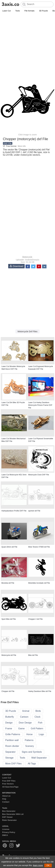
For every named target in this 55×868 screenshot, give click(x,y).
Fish (40, 723)
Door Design (25, 723)
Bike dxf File (33, 655)
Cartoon (24, 717)
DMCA (5, 835)
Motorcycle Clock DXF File (39, 475)
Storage (9, 758)
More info (22, 146)
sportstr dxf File (34, 511)
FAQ (4, 799)
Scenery (30, 746)
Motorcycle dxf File (9, 655)
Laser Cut (6, 11)
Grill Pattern (37, 728)
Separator (10, 752)
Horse (29, 734)
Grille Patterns (13, 734)
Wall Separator (39, 758)
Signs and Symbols (32, 752)
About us (6, 796)
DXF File (8, 143)
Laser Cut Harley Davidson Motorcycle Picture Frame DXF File (40, 405)
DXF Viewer (7, 817)
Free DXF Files (9, 781)
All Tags (32, 764)
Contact (6, 802)
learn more (38, 865)
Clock (38, 717)
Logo (41, 734)
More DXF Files (13, 764)
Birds (38, 711)
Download (16, 266)
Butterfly (10, 717)
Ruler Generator (9, 820)
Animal (26, 711)
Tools (17, 11)
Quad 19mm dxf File (9, 547)
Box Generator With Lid (13, 814)
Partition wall (12, 740)
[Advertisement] (27, 41)
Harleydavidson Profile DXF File (14, 511)
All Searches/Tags (10, 787)
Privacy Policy (9, 832)
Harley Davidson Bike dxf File (40, 691)
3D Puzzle (43, 11)
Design (9, 723)
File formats (29, 11)
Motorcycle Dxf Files (27, 331)
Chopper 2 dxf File (35, 619)
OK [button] (48, 865)
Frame (9, 728)
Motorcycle (27, 257)
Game (21, 728)
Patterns (29, 740)
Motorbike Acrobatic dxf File (39, 583)
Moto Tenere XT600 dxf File (39, 547)
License (6, 829)
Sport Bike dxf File (9, 619)
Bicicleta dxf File (8, 583)
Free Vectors (8, 784)
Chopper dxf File (8, 691)
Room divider (12, 746)
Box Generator (9, 811)
